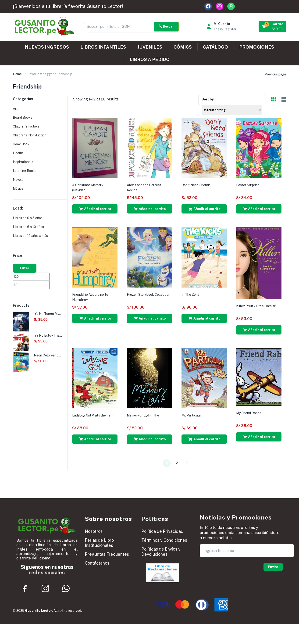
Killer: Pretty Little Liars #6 (256, 306)
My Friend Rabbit (249, 413)
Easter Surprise (248, 185)
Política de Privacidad (162, 531)
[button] (273, 27)
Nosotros (94, 531)
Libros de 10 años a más (30, 236)
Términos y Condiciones (164, 540)
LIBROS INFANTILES (103, 47)
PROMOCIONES (257, 47)
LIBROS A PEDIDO (150, 59)
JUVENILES (150, 47)
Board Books (23, 117)
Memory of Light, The (143, 415)
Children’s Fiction (26, 126)
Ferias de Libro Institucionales (99, 543)
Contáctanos (97, 563)
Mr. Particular (192, 415)
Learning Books (25, 171)
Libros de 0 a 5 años (28, 218)
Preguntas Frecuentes (107, 554)
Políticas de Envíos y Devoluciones (161, 552)
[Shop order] (232, 110)
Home (17, 74)
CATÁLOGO (215, 47)
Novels (18, 180)
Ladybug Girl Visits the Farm (93, 415)
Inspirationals (23, 162)
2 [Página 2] (177, 463)
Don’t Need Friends (196, 185)
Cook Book (21, 144)
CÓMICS (183, 47)
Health (18, 153)
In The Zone (190, 295)
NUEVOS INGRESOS (47, 47)
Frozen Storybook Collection (149, 295)
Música (18, 189)
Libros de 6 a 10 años (28, 227)
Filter (25, 268)
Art (15, 109)
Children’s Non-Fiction (30, 135)
